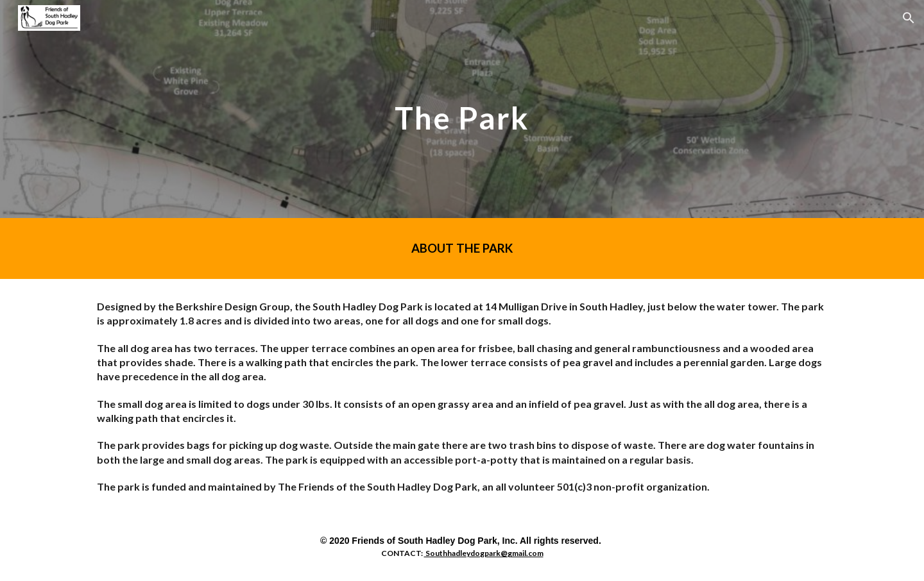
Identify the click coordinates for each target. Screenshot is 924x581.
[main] (462, 109)
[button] (909, 18)
